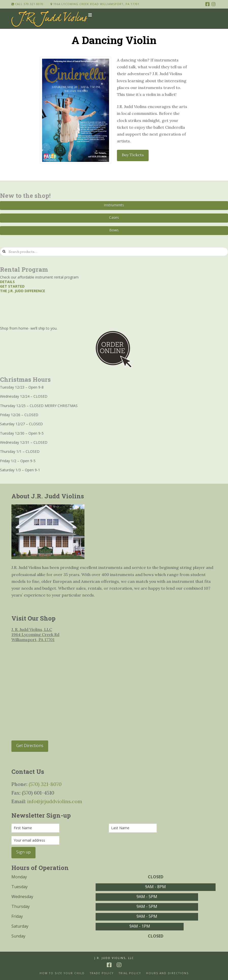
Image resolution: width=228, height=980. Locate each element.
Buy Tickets (133, 155)
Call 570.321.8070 (27, 4)
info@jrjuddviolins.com (55, 801)
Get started (12, 286)
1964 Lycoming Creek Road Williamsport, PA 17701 (95, 4)
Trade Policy (102, 973)
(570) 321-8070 (45, 784)
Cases (114, 217)
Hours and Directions (167, 973)
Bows (114, 230)
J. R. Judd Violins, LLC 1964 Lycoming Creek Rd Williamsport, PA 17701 (35, 634)
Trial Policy (130, 973)
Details (7, 282)
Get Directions (30, 745)
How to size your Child (62, 973)
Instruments (114, 205)
